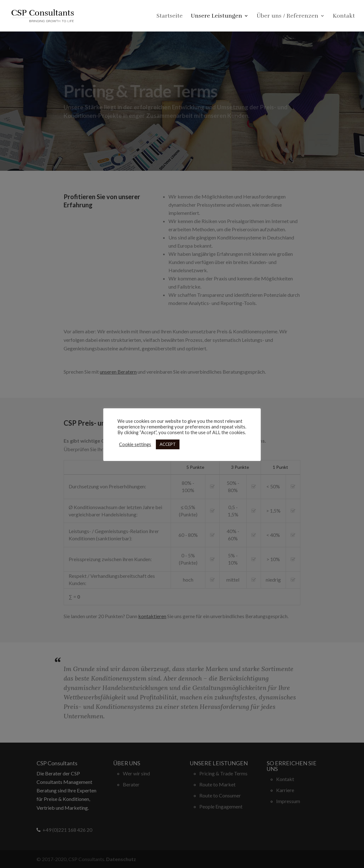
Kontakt (344, 16)
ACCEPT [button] (168, 444)
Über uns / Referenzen (287, 16)
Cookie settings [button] (135, 444)
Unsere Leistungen (216, 16)
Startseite (170, 16)
